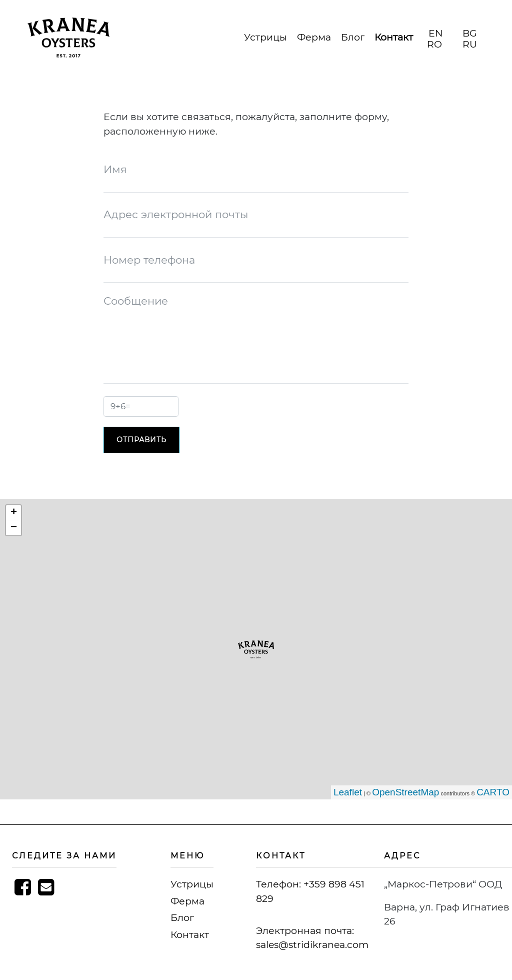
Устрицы (265, 37)
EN (435, 33)
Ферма (314, 37)
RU (470, 44)
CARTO (493, 792)
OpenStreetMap (405, 792)
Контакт (394, 37)
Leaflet (348, 792)
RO (434, 44)
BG (470, 33)
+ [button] (14, 513)
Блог (353, 37)
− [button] (14, 528)
